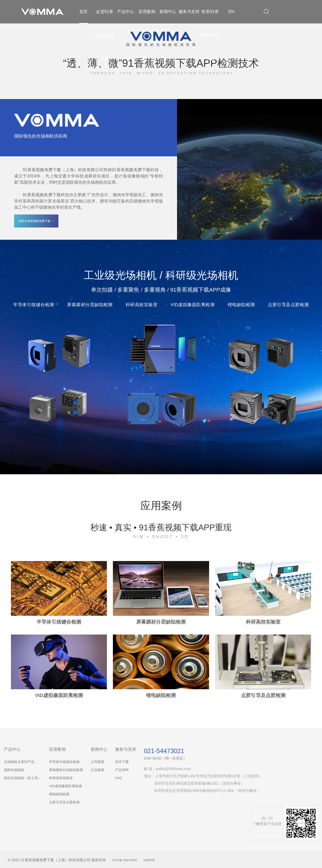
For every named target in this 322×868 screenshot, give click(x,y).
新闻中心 (168, 12)
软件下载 (122, 762)
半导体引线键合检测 (64, 762)
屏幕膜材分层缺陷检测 (66, 770)
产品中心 (126, 12)
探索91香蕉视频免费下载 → (36, 221)
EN (231, 12)
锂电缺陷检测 (59, 794)
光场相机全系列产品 (19, 762)
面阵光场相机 (14, 770)
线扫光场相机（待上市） (23, 778)
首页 (83, 12)
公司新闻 (98, 762)
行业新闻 (98, 770)
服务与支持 (189, 12)
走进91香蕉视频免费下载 (105, 35)
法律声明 (159, 860)
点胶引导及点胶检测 (64, 802)
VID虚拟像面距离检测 (65, 786)
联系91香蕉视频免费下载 (210, 35)
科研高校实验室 (61, 778)
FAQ (119, 778)
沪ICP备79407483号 (128, 860)
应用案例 (147, 12)
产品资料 (122, 770)
